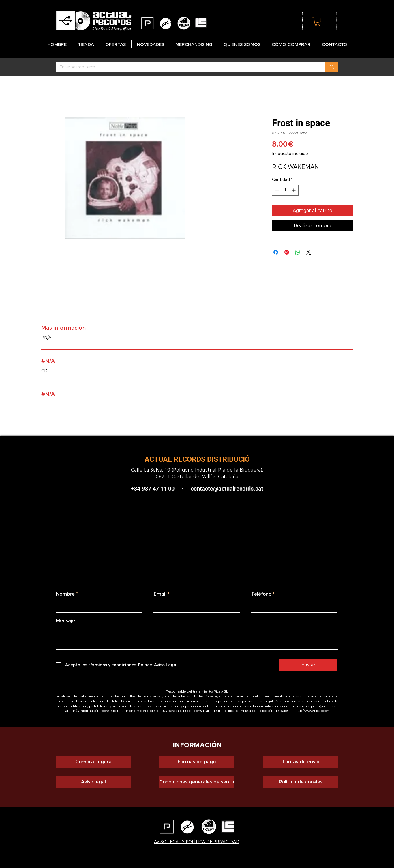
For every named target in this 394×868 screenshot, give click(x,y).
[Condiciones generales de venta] (197, 782)
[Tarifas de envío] (301, 762)
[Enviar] (308, 665)
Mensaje (65, 621)
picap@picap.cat (324, 706)
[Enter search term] (186, 67)
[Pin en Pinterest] (287, 252)
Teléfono (261, 594)
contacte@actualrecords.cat (227, 489)
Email (160, 594)
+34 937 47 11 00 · (157, 489)
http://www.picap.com (313, 711)
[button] (318, 21)
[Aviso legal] (93, 782)
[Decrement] (276, 190)
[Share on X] (309, 252)
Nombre (65, 594)
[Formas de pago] (197, 762)
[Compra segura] (93, 762)
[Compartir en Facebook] (276, 252)
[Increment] (294, 190)
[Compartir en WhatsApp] (298, 252)
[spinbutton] (285, 190)
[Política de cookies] (301, 782)
